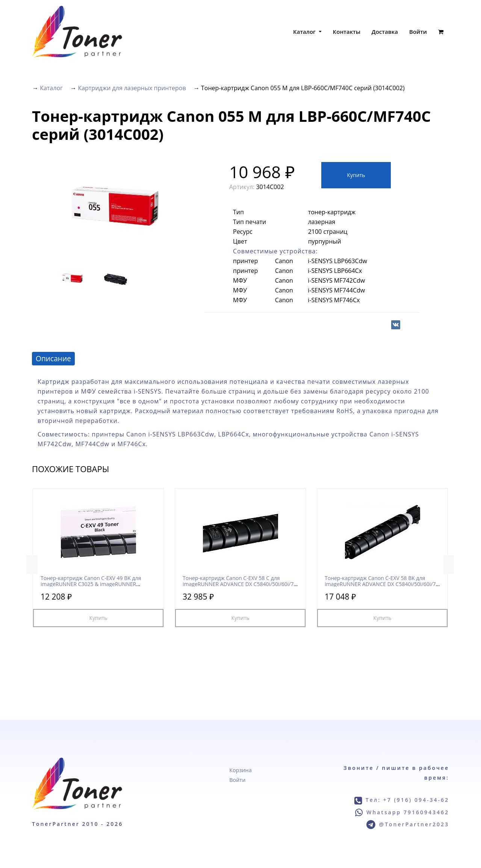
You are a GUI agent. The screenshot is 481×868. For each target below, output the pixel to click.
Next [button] (449, 565)
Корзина (240, 770)
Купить (356, 175)
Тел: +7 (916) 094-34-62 (407, 800)
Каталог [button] (305, 32)
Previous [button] (32, 565)
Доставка (385, 32)
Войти (418, 32)
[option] (116, 205)
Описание (53, 358)
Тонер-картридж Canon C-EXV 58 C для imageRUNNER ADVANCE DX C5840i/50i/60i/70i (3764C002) (240, 584)
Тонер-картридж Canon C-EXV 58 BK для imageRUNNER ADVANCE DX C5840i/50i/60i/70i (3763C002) (382, 584)
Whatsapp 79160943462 (408, 812)
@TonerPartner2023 (414, 824)
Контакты (347, 32)
